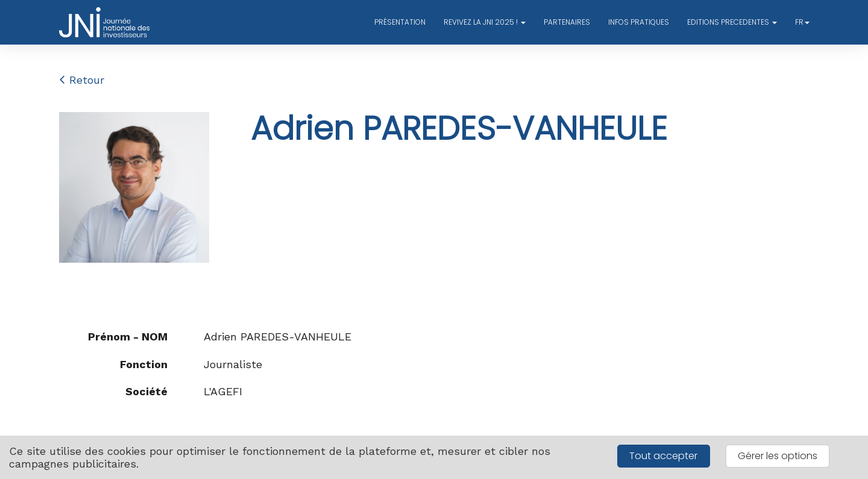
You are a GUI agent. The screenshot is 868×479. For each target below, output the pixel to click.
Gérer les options (778, 456)
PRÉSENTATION (400, 22)
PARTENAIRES (567, 22)
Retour (82, 80)
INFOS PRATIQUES (639, 22)
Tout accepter (663, 456)
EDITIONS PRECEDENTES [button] (732, 22)
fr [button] (802, 22)
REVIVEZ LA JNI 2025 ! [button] (485, 22)
